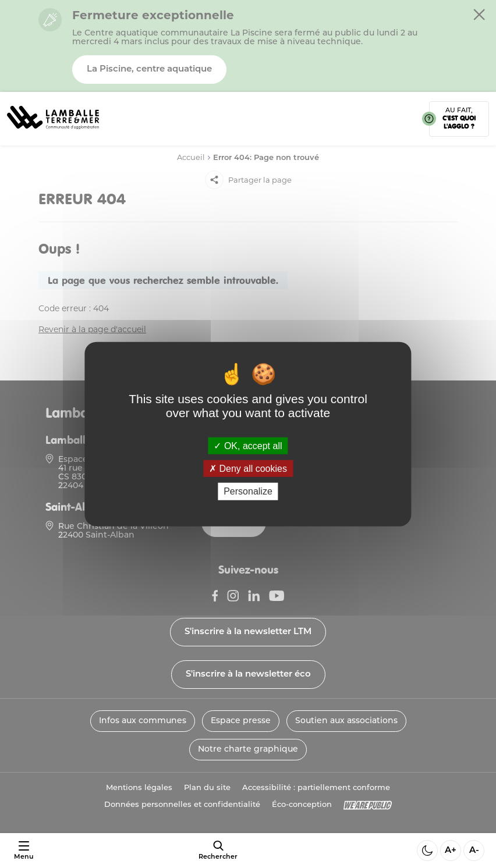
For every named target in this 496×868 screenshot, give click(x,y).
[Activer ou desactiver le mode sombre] (427, 851)
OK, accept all (248, 446)
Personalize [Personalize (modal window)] (248, 491)
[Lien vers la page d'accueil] (53, 133)
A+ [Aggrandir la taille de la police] (451, 851)
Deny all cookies (248, 469)
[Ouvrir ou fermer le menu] (24, 851)
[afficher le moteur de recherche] (218, 851)
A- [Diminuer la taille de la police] (474, 851)
